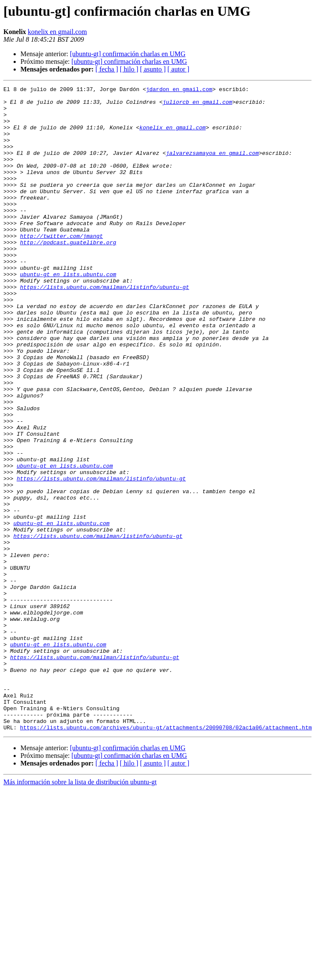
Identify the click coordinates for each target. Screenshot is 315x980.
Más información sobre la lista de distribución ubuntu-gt (80, 911)
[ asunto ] (153, 69)
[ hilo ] (129, 69)
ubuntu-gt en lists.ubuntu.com (68, 312)
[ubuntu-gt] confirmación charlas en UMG (128, 54)
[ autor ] (179, 69)
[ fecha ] (106, 69)
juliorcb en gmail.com (197, 106)
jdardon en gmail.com (179, 90)
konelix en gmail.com (57, 32)
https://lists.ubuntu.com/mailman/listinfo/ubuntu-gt (105, 328)
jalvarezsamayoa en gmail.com (212, 167)
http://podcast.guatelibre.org (68, 274)
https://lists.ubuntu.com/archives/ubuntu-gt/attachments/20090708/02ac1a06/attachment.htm (166, 856)
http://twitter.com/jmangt (61, 266)
